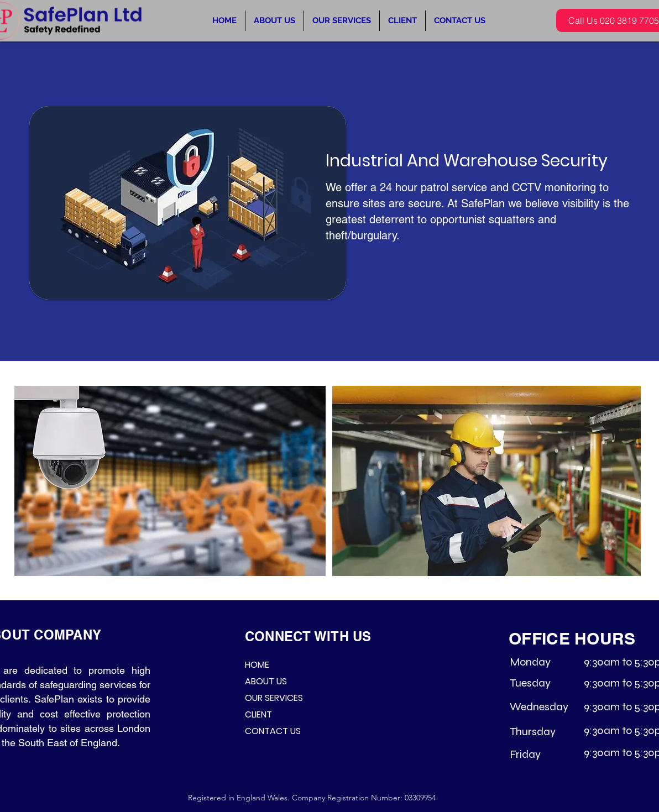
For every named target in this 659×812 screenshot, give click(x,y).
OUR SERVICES (274, 698)
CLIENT (258, 714)
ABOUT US (266, 681)
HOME (257, 665)
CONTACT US (273, 731)
